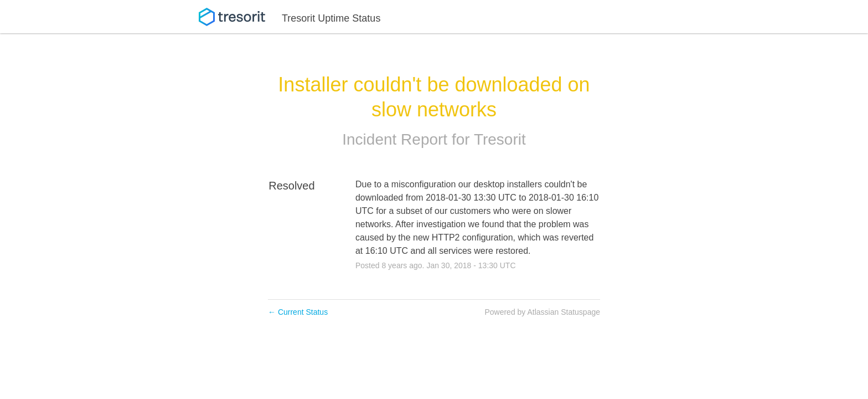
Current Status (298, 312)
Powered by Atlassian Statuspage (542, 312)
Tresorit (500, 139)
